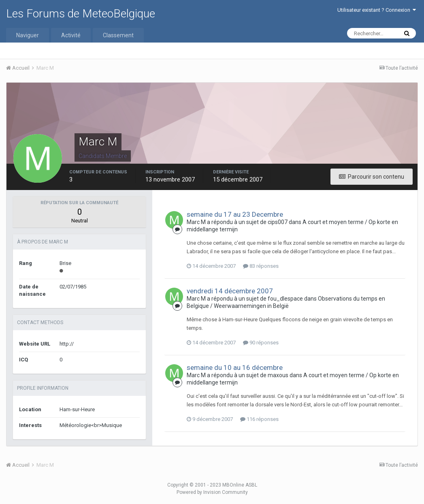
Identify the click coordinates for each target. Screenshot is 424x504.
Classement (118, 35)
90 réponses (261, 343)
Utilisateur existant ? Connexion (377, 10)
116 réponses (259, 419)
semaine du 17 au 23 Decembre (235, 214)
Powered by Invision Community (212, 492)
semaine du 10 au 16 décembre (235, 367)
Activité (71, 35)
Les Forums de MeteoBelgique (81, 14)
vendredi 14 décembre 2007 (230, 291)
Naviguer (28, 35)
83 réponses (261, 266)
